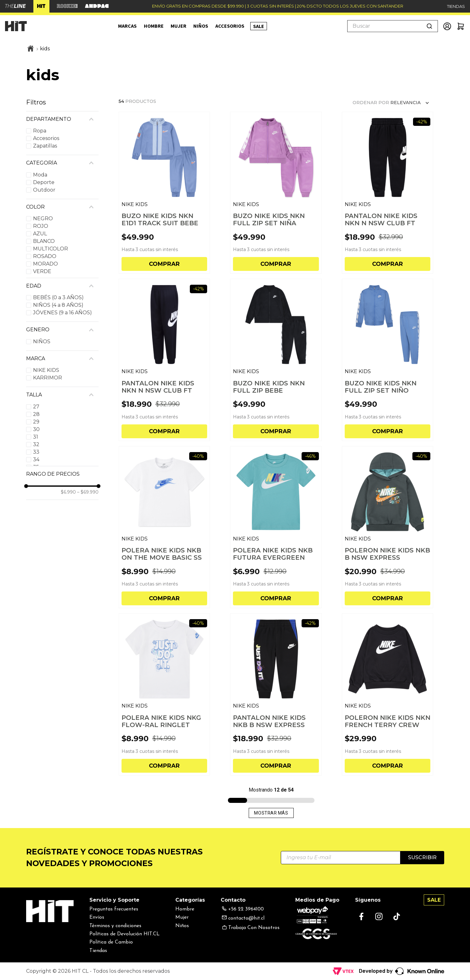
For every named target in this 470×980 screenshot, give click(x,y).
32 (36, 444)
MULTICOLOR (51, 249)
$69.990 (88, 492)
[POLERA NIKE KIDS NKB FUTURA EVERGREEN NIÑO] (276, 527)
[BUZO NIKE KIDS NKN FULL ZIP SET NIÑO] (388, 360)
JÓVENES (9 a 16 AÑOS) (62, 313)
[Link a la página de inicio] (31, 49)
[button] (62, 119)
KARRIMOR (48, 378)
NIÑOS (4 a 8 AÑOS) (58, 305)
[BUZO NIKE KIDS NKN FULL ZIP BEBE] (276, 360)
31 (36, 437)
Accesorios (46, 138)
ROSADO (45, 256)
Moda (40, 175)
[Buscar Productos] (429, 26)
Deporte (44, 182)
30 (36, 429)
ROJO (41, 226)
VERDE (42, 271)
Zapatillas (45, 146)
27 (36, 407)
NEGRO (43, 218)
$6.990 (68, 492)
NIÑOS (42, 342)
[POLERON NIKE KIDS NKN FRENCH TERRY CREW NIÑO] (388, 694)
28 (36, 414)
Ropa (40, 131)
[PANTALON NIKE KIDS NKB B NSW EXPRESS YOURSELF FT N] (276, 694)
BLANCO (44, 241)
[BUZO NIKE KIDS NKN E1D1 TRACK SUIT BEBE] (164, 193)
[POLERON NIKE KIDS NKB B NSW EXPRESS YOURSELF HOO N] (388, 527)
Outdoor (44, 190)
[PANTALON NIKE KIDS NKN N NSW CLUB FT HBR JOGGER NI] (164, 360)
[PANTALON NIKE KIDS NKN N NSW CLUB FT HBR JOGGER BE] (388, 193)
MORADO (45, 264)
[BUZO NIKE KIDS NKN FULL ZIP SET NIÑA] (276, 193)
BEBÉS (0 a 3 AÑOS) (58, 297)
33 (36, 452)
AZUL (40, 234)
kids (45, 49)
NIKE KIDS (46, 370)
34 (36, 459)
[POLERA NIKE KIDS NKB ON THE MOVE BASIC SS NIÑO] (164, 527)
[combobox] (393, 26)
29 (36, 422)
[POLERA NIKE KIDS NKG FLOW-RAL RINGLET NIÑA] (164, 694)
